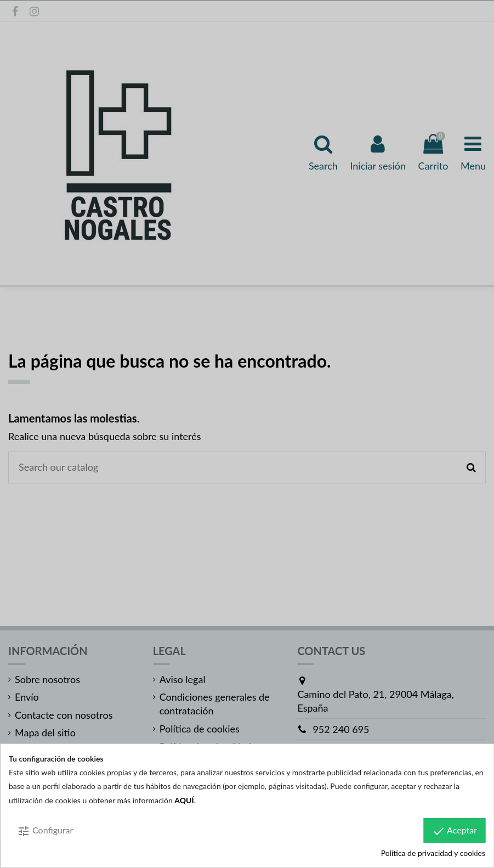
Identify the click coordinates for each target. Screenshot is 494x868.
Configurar (45, 831)
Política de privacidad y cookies (433, 853)
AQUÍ (184, 800)
